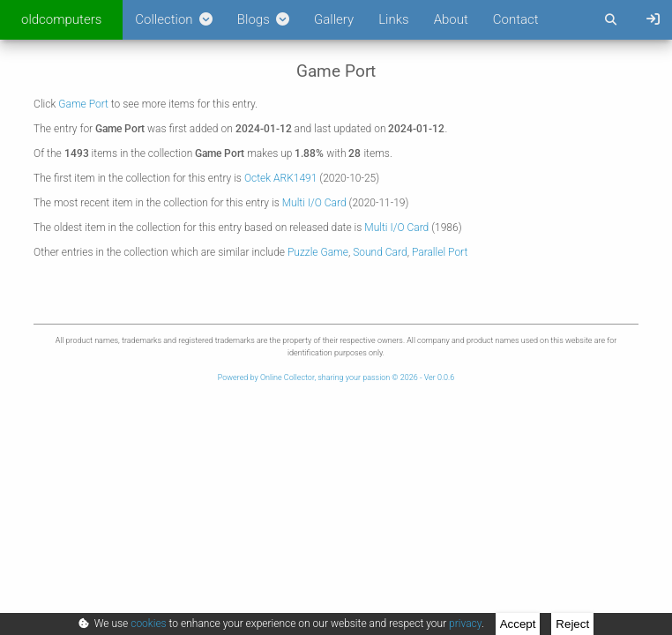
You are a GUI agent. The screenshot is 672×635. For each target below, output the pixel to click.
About (451, 19)
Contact (516, 19)
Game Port (83, 104)
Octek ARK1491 (281, 178)
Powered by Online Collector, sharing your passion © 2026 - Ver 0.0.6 (336, 377)
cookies (148, 624)
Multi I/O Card (314, 203)
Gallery (334, 19)
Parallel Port (440, 252)
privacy (465, 624)
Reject (572, 624)
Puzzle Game (318, 252)
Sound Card (380, 252)
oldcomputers (61, 19)
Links (393, 19)
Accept (518, 624)
